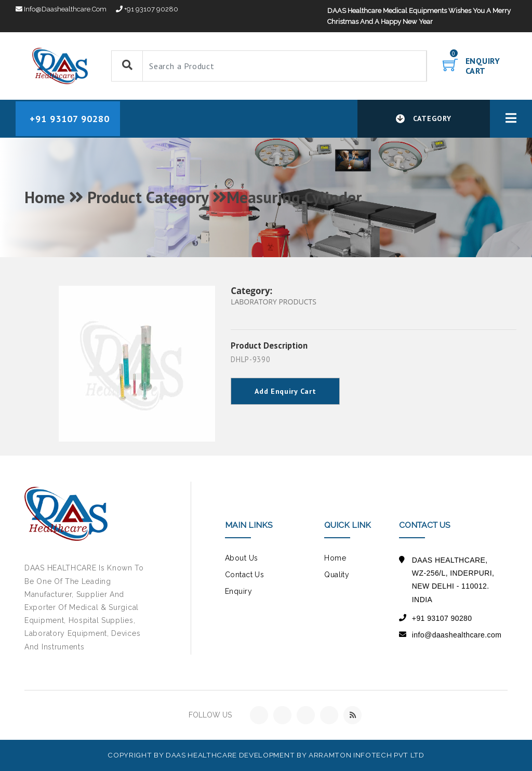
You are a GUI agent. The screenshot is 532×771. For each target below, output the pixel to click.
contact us (244, 575)
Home (335, 558)
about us (241, 558)
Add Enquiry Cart (285, 391)
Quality (337, 575)
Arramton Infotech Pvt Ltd (367, 755)
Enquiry (238, 591)
